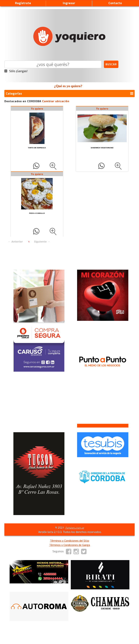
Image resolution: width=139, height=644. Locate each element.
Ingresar (69, 3)
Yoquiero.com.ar (74, 527)
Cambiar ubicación (56, 101)
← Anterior (15, 241)
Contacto (115, 3)
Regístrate (23, 3)
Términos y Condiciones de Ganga (70, 545)
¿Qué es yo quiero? (68, 86)
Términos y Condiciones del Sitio (69, 541)
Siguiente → (42, 241)
